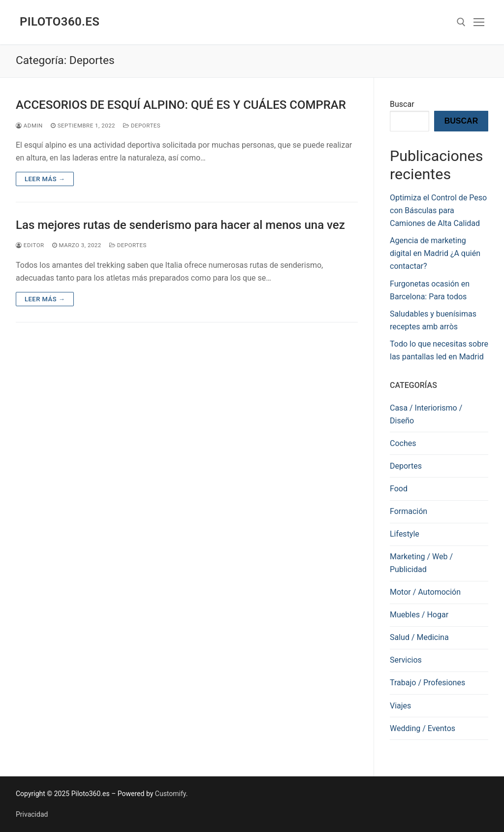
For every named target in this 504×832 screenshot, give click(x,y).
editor (30, 245)
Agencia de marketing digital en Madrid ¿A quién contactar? (435, 253)
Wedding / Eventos (423, 728)
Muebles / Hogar (419, 615)
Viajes (400, 706)
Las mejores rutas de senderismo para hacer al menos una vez (180, 225)
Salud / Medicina (419, 637)
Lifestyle (405, 534)
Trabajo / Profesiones (427, 683)
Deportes (142, 126)
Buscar (402, 104)
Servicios (406, 660)
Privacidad (32, 814)
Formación (409, 511)
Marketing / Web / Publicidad (421, 563)
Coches (403, 443)
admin (29, 126)
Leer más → (45, 179)
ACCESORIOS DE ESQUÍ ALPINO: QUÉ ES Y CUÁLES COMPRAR (181, 105)
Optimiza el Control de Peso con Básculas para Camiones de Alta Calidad (438, 210)
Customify (171, 794)
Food (399, 489)
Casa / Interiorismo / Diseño (426, 414)
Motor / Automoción (425, 592)
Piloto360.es (60, 22)
